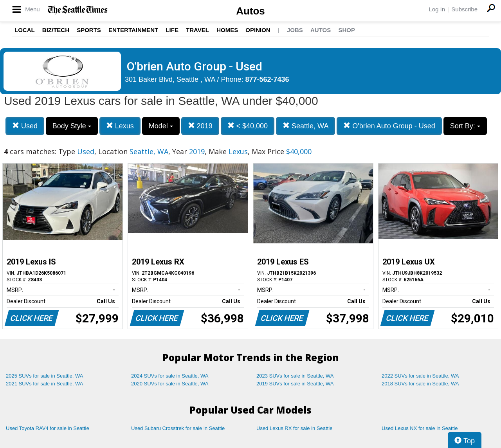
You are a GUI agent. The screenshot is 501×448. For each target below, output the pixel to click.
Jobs (295, 30)
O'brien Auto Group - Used (389, 126)
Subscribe (464, 9)
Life (172, 30)
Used (25, 126)
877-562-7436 (267, 79)
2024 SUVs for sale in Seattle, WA (170, 376)
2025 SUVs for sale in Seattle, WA (45, 376)
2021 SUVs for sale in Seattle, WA (45, 384)
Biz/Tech (56, 30)
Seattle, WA (305, 126)
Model (161, 126)
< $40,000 (248, 126)
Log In (437, 9)
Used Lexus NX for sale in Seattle (420, 428)
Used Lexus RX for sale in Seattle (294, 428)
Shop (347, 30)
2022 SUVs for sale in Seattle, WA (420, 376)
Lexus (120, 126)
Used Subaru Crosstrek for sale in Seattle (178, 428)
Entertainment (133, 30)
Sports (89, 30)
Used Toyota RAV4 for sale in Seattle (48, 428)
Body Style (72, 126)
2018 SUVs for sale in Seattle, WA (420, 384)
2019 (200, 126)
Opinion (258, 30)
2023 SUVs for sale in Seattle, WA (295, 376)
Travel (197, 30)
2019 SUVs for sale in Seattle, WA (295, 384)
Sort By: (465, 126)
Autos (250, 11)
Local (25, 30)
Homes (227, 30)
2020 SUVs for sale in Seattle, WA (170, 384)
